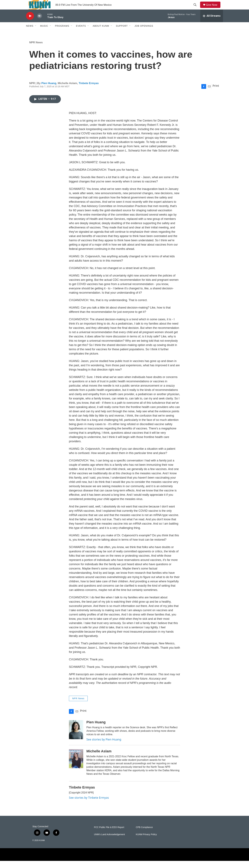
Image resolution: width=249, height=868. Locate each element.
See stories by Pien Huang (104, 746)
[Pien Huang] (76, 737)
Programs (62, 33)
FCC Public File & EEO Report (109, 834)
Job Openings (144, 33)
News (30, 33)
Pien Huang (49, 90)
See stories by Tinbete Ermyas (89, 805)
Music (44, 33)
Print (216, 93)
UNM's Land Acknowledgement (109, 842)
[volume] (40, 23)
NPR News (36, 50)
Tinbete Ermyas (89, 90)
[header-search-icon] (196, 8)
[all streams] (212, 23)
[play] (30, 23)
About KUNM (101, 33)
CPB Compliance (144, 834)
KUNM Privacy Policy (146, 842)
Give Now (213, 8)
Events (81, 33)
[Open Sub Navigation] (36, 33)
